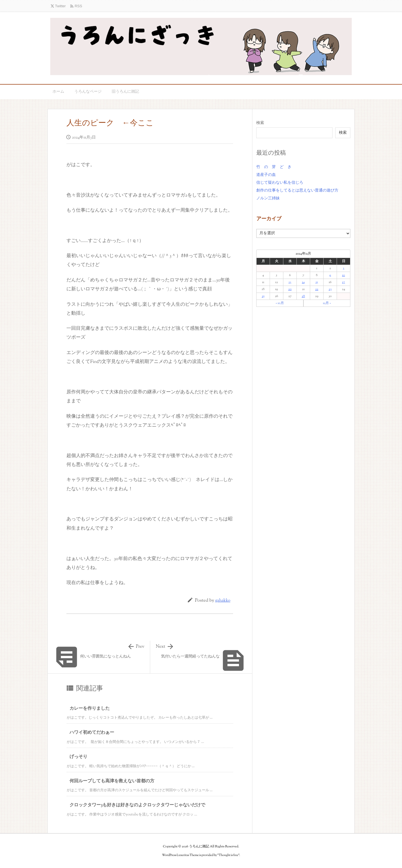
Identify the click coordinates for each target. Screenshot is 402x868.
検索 (260, 123)
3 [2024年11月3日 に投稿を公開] (344, 268)
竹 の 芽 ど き (274, 167)
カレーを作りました (90, 709)
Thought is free (228, 855)
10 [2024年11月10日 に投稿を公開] (343, 275)
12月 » (327, 303)
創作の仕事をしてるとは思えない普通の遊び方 (297, 191)
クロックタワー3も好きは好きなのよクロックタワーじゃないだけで (137, 805)
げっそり (78, 757)
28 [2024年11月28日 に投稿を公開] (303, 296)
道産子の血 (266, 175)
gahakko (223, 601)
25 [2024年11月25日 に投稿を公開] (263, 296)
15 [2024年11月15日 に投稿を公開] (317, 282)
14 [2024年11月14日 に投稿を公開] (303, 282)
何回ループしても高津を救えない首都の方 (112, 781)
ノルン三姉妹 (268, 199)
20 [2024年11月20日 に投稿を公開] (290, 289)
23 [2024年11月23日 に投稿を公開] (330, 289)
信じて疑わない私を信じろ (280, 183)
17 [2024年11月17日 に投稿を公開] (343, 282)
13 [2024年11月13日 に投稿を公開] (290, 282)
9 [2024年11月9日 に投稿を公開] (330, 275)
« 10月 (280, 303)
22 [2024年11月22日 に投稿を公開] (317, 289)
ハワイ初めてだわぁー (92, 733)
